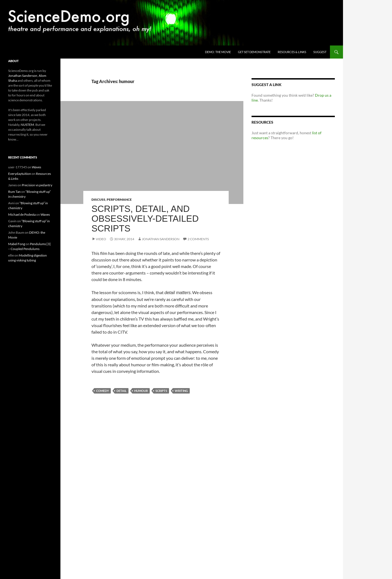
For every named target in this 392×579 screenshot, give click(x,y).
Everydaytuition (20, 174)
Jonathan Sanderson (161, 239)
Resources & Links (292, 52)
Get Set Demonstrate (254, 52)
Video (101, 239)
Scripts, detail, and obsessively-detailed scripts (145, 219)
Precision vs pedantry (37, 185)
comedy (102, 391)
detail (122, 391)
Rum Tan (14, 192)
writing (181, 391)
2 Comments (198, 239)
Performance (119, 199)
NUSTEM (27, 125)
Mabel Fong (17, 244)
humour (141, 391)
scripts (161, 391)
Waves (36, 167)
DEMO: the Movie (218, 52)
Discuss (98, 199)
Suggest (320, 52)
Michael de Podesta (22, 214)
